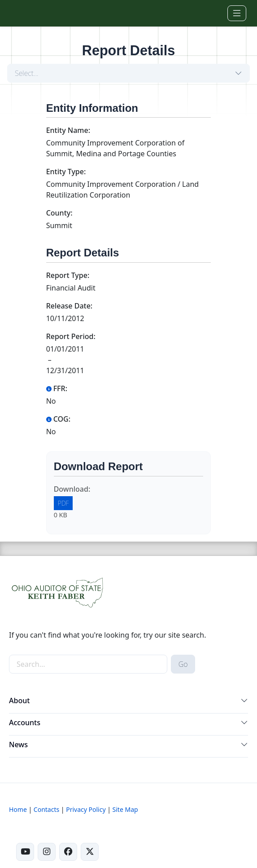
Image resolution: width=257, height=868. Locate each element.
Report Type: (68, 275)
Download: (72, 489)
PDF (63, 503)
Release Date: (70, 306)
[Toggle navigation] (237, 13)
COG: (58, 419)
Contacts (46, 809)
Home (18, 809)
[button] (244, 702)
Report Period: (71, 336)
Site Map (125, 809)
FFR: (57, 388)
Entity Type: (66, 172)
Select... (27, 73)
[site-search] (88, 664)
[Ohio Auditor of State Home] (28, 13)
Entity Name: (68, 130)
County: (59, 213)
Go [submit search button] (183, 664)
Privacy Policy (86, 809)
